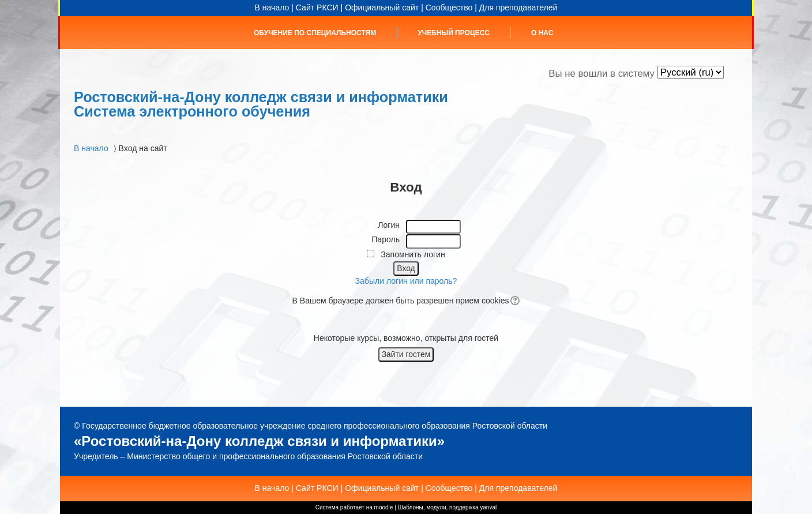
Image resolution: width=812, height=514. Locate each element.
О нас (542, 33)
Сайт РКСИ (317, 7)
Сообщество (449, 7)
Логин (389, 225)
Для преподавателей (518, 7)
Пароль (386, 239)
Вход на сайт (143, 148)
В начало (272, 7)
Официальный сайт (382, 7)
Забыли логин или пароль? (406, 281)
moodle (384, 507)
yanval (488, 507)
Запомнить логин (413, 254)
